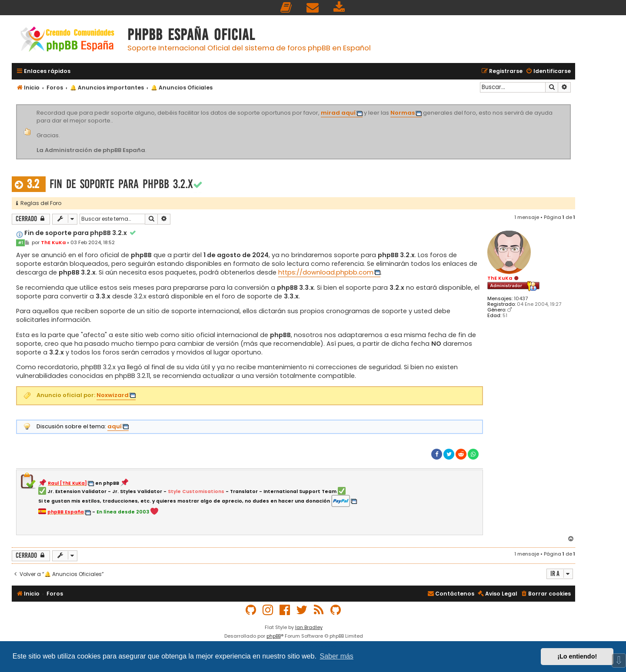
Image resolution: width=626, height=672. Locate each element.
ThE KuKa (500, 278)
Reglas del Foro (39, 203)
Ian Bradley (309, 627)
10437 (521, 299)
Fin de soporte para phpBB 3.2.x (121, 184)
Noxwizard (113, 395)
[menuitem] (286, 8)
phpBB (274, 636)
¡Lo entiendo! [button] (577, 656)
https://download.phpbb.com (326, 272)
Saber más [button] (337, 656)
